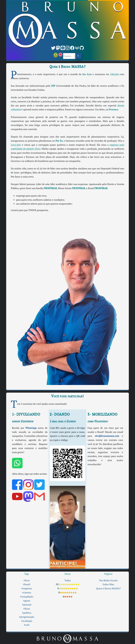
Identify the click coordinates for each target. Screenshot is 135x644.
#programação (27, 617)
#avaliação (27, 621)
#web (27, 625)
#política (27, 613)
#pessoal (27, 605)
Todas (68, 580)
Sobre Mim (108, 584)
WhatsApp (31, 428)
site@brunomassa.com (107, 436)
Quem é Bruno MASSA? (108, 588)
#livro (27, 580)
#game (27, 601)
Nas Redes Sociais (108, 580)
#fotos (27, 609)
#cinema (27, 593)
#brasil (27, 584)
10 (67, 584)
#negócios (27, 588)
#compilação (27, 597)
